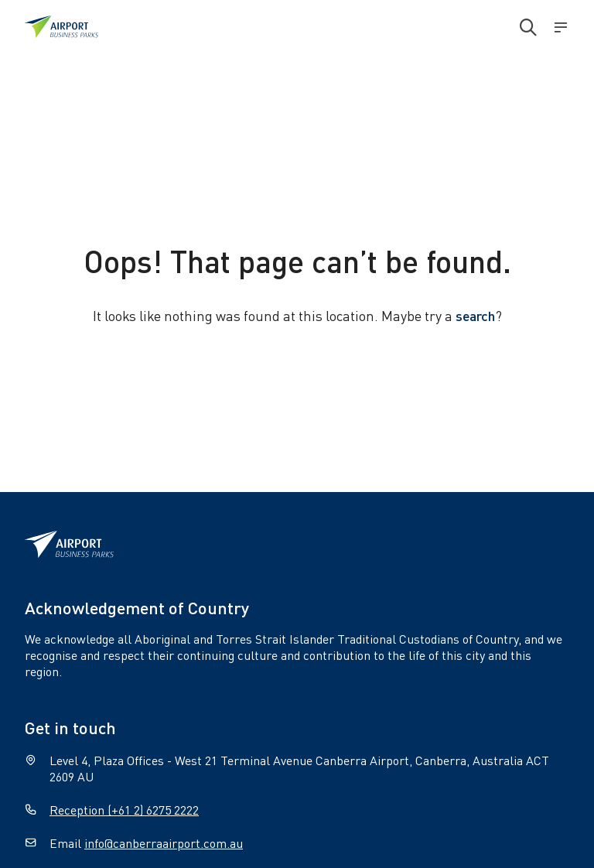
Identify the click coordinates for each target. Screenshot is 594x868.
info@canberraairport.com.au (164, 843)
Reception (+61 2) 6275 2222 (124, 810)
